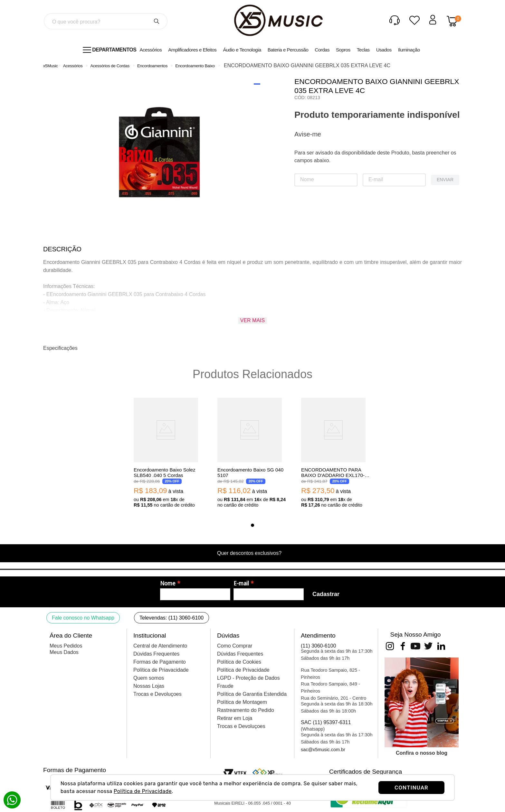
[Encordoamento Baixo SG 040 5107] (252, 453)
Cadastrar (326, 594)
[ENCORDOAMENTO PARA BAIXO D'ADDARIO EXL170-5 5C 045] (336, 453)
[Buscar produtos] (157, 21)
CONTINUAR (411, 788)
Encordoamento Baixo (195, 66)
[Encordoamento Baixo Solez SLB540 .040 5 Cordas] (169, 453)
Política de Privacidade (143, 791)
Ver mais (252, 320)
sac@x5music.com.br (323, 750)
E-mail (241, 583)
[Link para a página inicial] (51, 66)
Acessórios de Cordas (110, 66)
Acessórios (73, 66)
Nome (168, 583)
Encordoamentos (152, 66)
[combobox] (106, 21)
